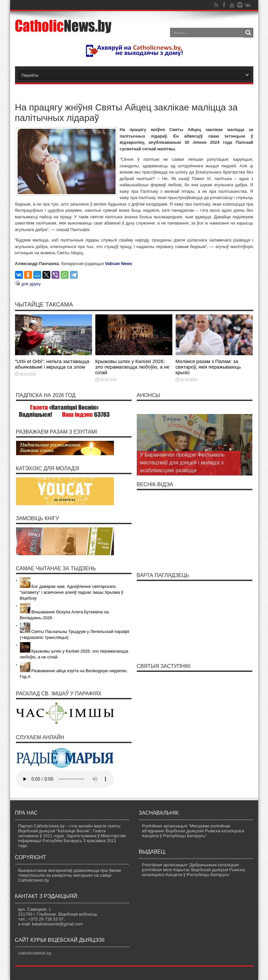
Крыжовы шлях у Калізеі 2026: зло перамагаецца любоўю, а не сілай (133, 367)
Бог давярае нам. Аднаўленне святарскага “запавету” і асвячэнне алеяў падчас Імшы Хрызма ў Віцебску (72, 592)
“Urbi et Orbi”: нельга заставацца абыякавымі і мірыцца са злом (52, 364)
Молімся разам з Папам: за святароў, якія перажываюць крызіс (208, 367)
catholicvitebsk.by (35, 953)
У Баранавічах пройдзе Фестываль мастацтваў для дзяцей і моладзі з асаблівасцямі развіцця (182, 463)
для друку (31, 284)
